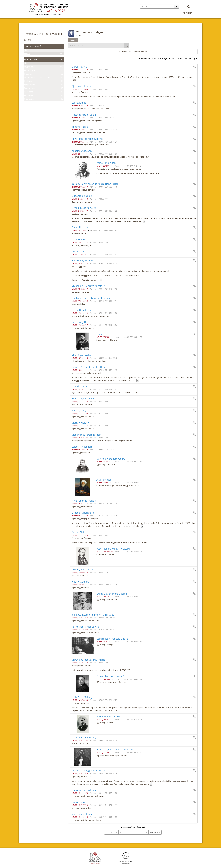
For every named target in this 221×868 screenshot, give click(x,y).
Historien (28, 74)
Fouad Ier (102, 334)
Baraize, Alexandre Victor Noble (89, 367)
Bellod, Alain (78, 532)
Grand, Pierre (79, 387)
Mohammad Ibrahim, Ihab (86, 435)
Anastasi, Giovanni (82, 151)
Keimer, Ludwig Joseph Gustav (88, 771)
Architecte (29, 96)
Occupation (31, 59)
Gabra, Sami (78, 802)
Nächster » (155, 832)
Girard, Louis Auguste (84, 208)
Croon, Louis (79, 251)
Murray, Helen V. (81, 423)
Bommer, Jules (80, 127)
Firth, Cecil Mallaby (82, 697)
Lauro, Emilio (79, 103)
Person (27, 54)
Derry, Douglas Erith (83, 310)
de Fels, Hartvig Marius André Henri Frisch (95, 184)
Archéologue (30, 71)
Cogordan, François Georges (88, 139)
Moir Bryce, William (82, 355)
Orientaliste (29, 99)
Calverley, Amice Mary (84, 738)
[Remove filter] (77, 40)
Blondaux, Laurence (83, 399)
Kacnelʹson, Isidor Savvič (85, 627)
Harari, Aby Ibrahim (83, 261)
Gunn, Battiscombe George (112, 594)
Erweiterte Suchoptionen (133, 52)
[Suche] (127, 45)
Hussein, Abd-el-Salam (84, 115)
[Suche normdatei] (96, 45)
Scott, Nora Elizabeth (83, 814)
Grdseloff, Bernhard (83, 513)
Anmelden (188, 13)
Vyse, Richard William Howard (113, 549)
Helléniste (28, 82)
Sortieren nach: (144, 58)
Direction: (179, 58)
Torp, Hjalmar (79, 239)
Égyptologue (30, 67)
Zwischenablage (188, 6)
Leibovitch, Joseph (82, 447)
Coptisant (28, 92)
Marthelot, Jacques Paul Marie (88, 660)
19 (146, 832)
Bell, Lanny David (81, 322)
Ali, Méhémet (104, 480)
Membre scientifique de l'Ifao (37, 78)
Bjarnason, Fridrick (82, 86)
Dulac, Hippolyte (81, 227)
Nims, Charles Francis (84, 501)
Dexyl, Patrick (79, 67)
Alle (26, 51)
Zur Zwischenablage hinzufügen (195, 67)
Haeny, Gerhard (81, 582)
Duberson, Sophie (82, 196)
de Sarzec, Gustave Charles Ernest (115, 750)
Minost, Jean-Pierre (82, 570)
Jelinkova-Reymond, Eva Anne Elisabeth (93, 615)
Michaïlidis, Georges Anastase (88, 286)
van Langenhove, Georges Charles (91, 298)
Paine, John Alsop (106, 163)
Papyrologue (30, 89)
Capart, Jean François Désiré (112, 639)
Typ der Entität (34, 46)
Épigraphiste (30, 85)
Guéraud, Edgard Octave (85, 790)
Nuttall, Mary (79, 411)
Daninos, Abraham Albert (111, 459)
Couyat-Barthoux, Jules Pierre (113, 676)
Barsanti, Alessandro (108, 717)
